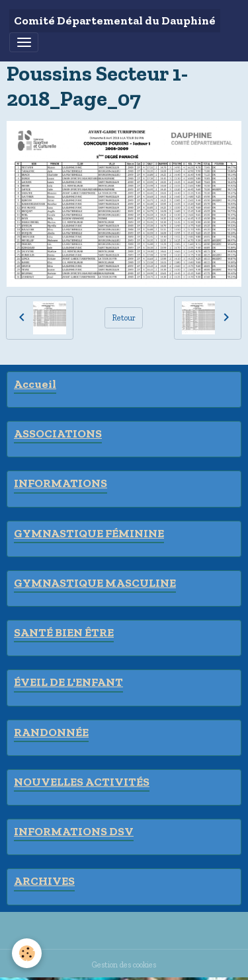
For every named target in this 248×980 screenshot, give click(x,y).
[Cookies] (27, 953)
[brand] (115, 21)
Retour (124, 318)
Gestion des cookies (124, 964)
